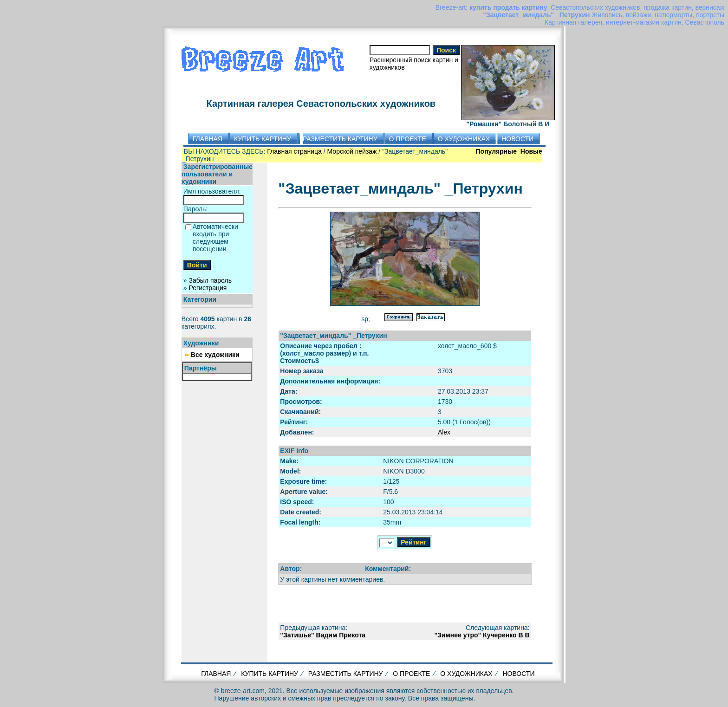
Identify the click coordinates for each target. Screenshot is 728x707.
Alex (444, 432)
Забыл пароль (210, 280)
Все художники (215, 355)
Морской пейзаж (352, 151)
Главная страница (294, 151)
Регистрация (208, 288)
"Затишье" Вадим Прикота (323, 635)
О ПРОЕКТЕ (411, 674)
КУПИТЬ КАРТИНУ (270, 674)
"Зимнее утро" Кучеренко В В (482, 635)
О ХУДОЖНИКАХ (466, 674)
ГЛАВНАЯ (216, 674)
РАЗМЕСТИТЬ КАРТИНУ (346, 674)
